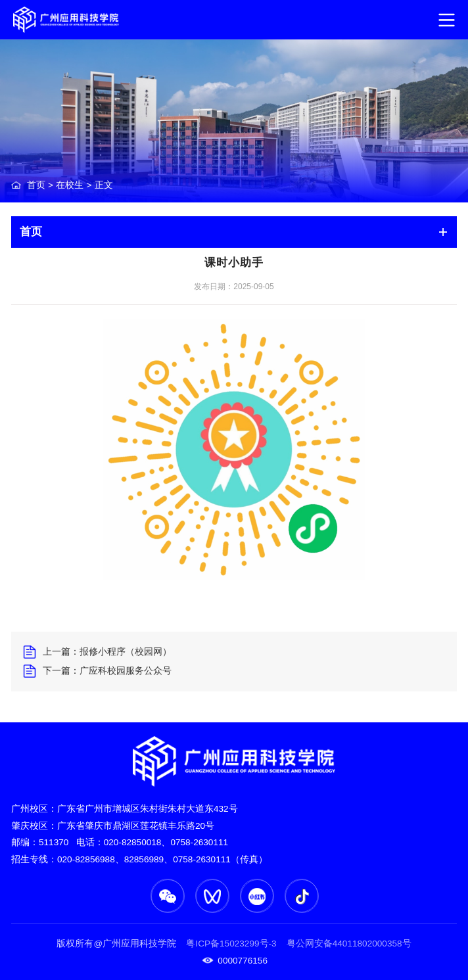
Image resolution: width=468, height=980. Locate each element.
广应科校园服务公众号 (126, 671)
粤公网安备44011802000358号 (348, 944)
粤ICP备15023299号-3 (231, 944)
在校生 (70, 185)
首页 (36, 185)
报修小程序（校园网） (126, 652)
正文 (104, 185)
